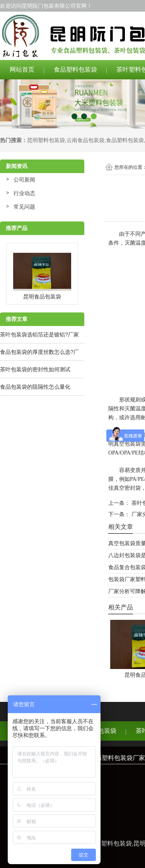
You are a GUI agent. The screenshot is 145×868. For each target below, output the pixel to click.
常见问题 (24, 207)
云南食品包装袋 (85, 140)
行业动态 (24, 193)
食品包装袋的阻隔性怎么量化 (35, 387)
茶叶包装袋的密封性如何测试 (35, 369)
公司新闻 (24, 180)
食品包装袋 (101, 731)
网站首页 (22, 69)
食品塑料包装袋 (75, 69)
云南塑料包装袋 (110, 843)
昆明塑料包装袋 (46, 140)
